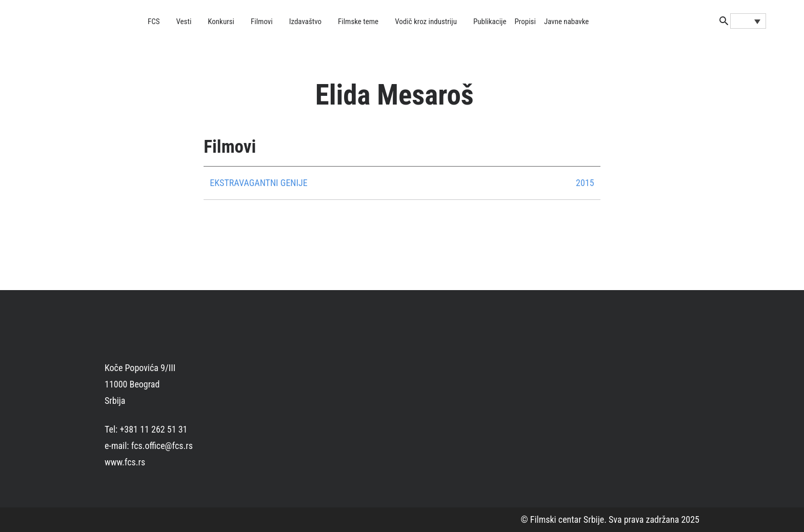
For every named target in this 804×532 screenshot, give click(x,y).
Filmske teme (358, 22)
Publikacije (490, 22)
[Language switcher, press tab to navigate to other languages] (748, 21)
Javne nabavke (566, 22)
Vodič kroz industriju (426, 22)
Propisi (525, 22)
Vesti (184, 22)
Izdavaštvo (305, 22)
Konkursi (221, 22)
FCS (154, 22)
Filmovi (262, 22)
